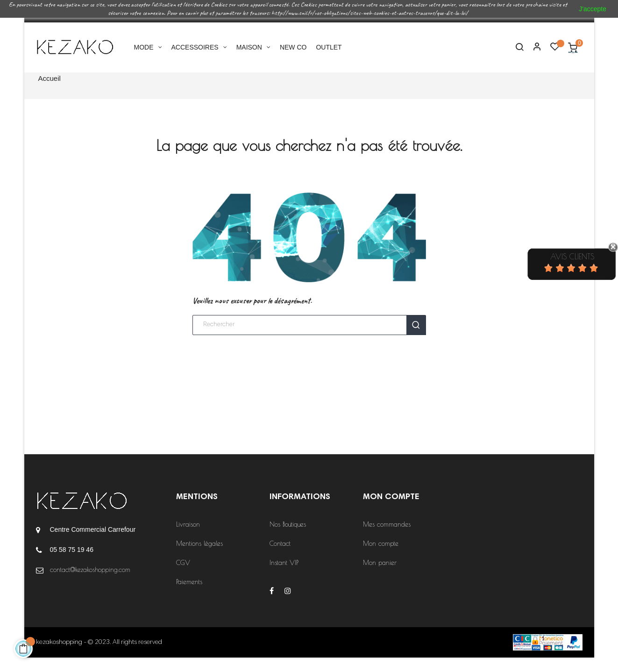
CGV (183, 577)
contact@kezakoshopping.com (90, 584)
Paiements (189, 596)
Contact (280, 558)
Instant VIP (284, 577)
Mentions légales (199, 558)
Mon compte (381, 558)
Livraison (188, 539)
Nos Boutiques (288, 539)
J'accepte (593, 9)
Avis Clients (572, 257)
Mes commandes (387, 539)
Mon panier (380, 577)
